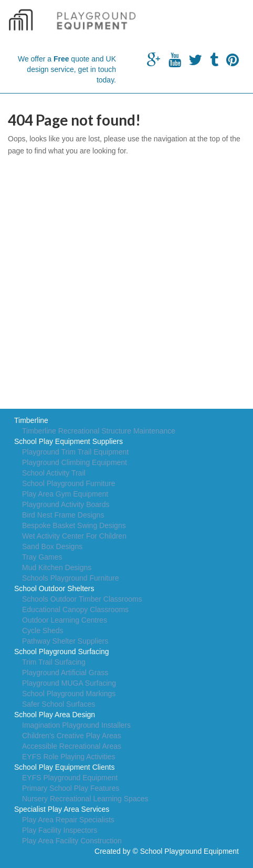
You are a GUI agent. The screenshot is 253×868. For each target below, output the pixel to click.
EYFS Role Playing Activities (68, 757)
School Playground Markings (69, 694)
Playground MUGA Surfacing (69, 683)
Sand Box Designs (52, 546)
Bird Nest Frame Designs (63, 515)
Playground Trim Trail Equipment (75, 452)
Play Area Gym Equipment (65, 494)
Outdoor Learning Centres (65, 620)
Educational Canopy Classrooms (75, 609)
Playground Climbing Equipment (75, 462)
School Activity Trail (54, 473)
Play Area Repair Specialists (68, 820)
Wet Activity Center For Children (74, 536)
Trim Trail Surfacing (54, 662)
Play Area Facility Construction (72, 841)
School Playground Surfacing (62, 652)
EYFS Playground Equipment (70, 778)
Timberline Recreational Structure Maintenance (99, 431)
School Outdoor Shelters (54, 588)
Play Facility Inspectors (60, 830)
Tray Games (42, 557)
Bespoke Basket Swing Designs (74, 525)
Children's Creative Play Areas (72, 736)
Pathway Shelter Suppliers (65, 641)
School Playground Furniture (68, 483)
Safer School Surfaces (59, 704)
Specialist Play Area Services (62, 809)
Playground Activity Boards (66, 504)
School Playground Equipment (189, 851)
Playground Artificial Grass (65, 673)
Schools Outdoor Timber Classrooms (82, 599)
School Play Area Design (55, 715)
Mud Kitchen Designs (57, 567)
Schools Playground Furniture (70, 578)
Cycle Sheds (43, 631)
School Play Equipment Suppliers (68, 441)
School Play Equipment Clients (64, 767)
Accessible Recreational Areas (72, 746)
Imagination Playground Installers (76, 725)
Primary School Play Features (71, 788)
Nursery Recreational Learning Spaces (85, 799)
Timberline (31, 420)
